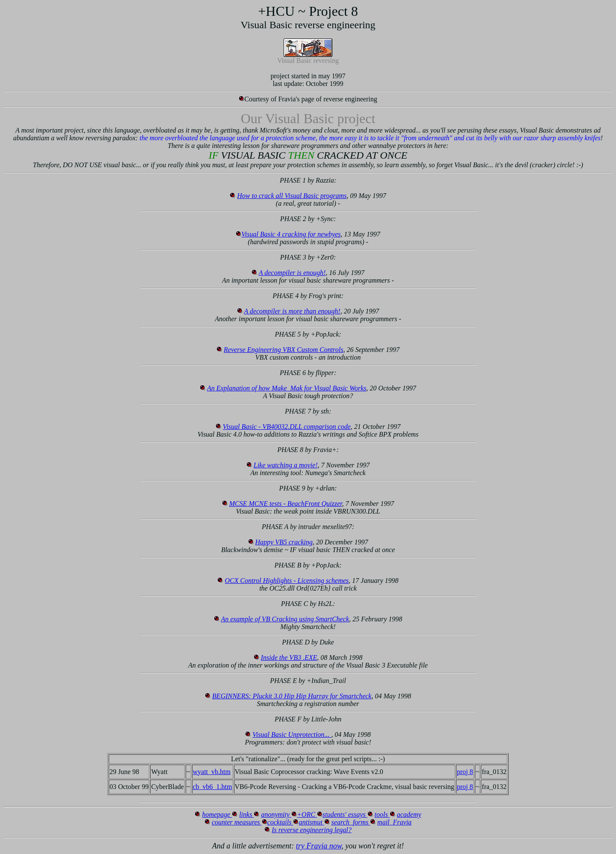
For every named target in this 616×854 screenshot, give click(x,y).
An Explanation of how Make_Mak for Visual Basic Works (287, 388)
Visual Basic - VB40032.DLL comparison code (287, 427)
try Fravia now (319, 846)
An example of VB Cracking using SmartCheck (285, 619)
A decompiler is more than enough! (292, 311)
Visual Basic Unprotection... (292, 734)
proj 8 (465, 772)
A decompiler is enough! (292, 273)
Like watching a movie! (286, 465)
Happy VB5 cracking (284, 542)
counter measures (237, 822)
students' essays (345, 814)
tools (382, 814)
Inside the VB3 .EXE (289, 657)
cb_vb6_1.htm (213, 787)
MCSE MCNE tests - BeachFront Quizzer (286, 504)
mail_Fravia (394, 822)
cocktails (280, 822)
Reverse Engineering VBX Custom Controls (283, 350)
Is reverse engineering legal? (311, 830)
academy (409, 814)
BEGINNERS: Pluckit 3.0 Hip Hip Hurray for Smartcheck (292, 696)
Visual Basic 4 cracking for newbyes (291, 234)
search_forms (351, 822)
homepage (217, 814)
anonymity (276, 814)
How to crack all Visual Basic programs (292, 196)
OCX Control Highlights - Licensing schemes (287, 581)
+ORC (307, 814)
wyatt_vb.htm (212, 772)
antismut (311, 822)
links (246, 814)
